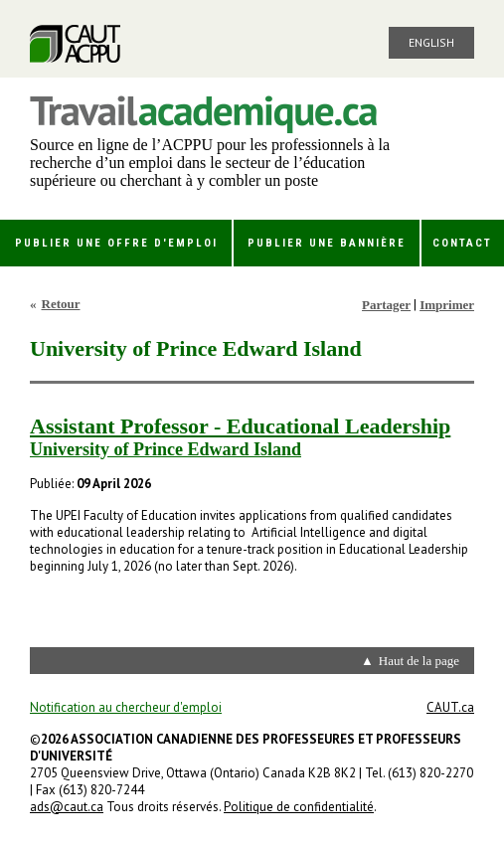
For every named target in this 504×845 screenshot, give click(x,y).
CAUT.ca (450, 707)
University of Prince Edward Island (166, 449)
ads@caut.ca (67, 807)
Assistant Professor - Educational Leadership (240, 426)
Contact (462, 243)
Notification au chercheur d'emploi (126, 707)
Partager (386, 305)
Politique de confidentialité (299, 807)
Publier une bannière (327, 243)
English (431, 42)
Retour (61, 304)
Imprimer (447, 305)
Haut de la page (419, 661)
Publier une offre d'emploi (116, 243)
